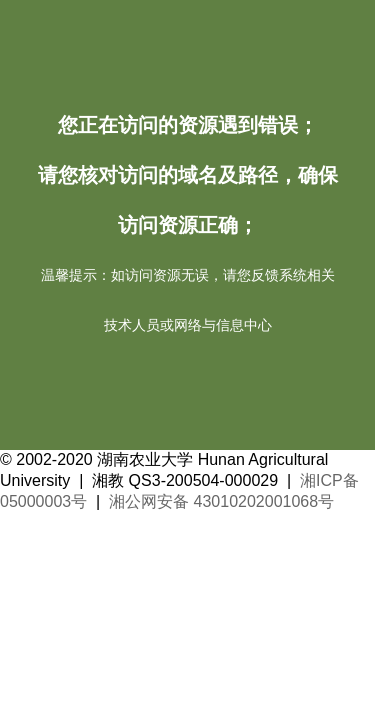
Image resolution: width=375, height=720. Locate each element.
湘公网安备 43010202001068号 (221, 501)
